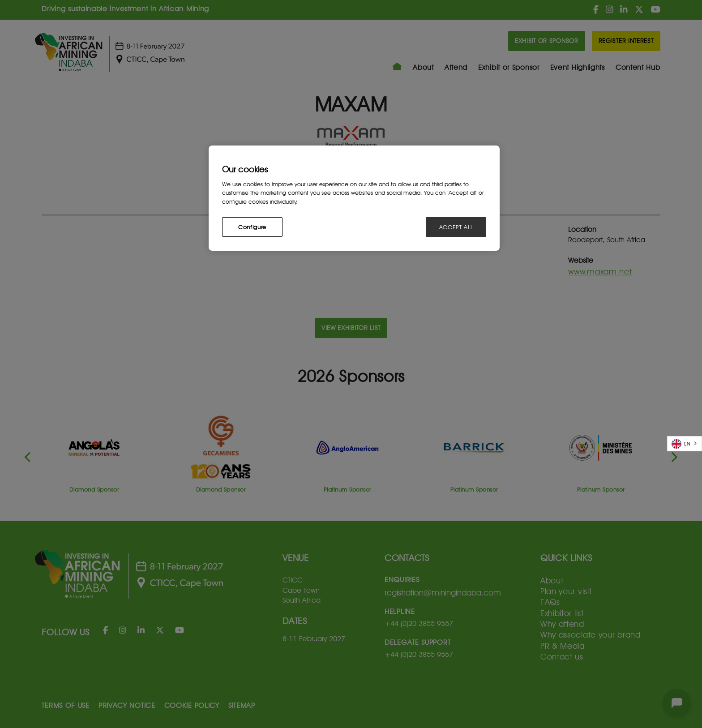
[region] (354, 198)
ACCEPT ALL (456, 227)
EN (681, 444)
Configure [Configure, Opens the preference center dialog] (252, 227)
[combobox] (685, 444)
